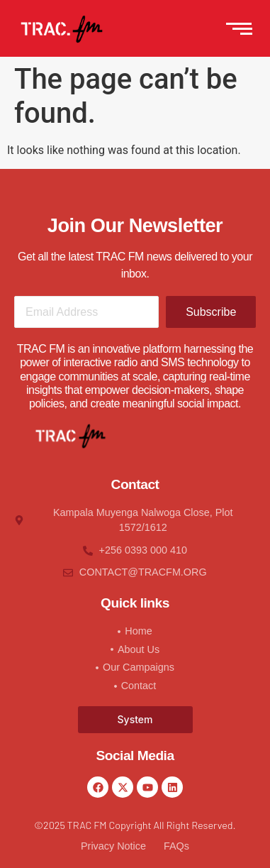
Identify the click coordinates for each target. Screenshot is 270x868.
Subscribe (211, 312)
